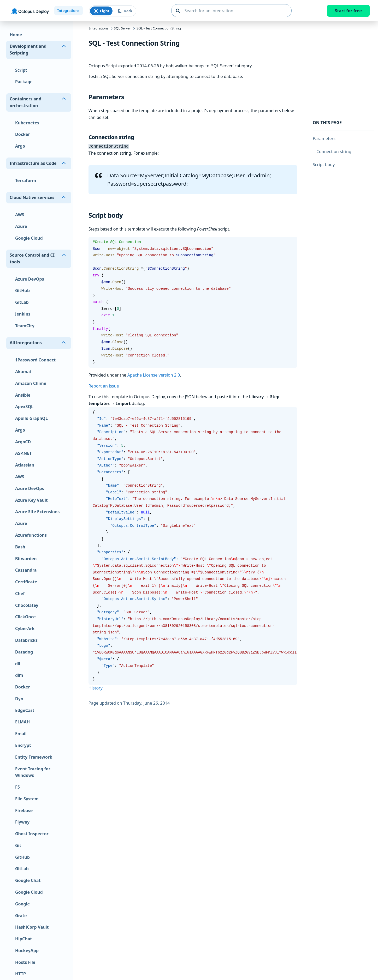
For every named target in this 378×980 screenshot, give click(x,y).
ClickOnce (25, 617)
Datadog (24, 652)
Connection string (334, 152)
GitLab (22, 302)
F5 (17, 787)
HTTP (20, 974)
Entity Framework (34, 757)
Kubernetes (27, 123)
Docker (23, 134)
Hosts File (25, 962)
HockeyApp (27, 951)
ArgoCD (23, 442)
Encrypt (23, 745)
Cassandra (26, 570)
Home (16, 35)
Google (22, 904)
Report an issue (104, 385)
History (96, 687)
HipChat (23, 939)
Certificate (26, 582)
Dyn (19, 699)
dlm (19, 675)
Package (24, 82)
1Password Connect (35, 360)
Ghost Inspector (32, 834)
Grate (21, 916)
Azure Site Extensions (37, 512)
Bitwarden (26, 559)
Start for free (348, 11)
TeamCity (25, 326)
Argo (20, 146)
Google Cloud (29, 238)
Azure (21, 226)
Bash (20, 547)
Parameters (324, 138)
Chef (20, 594)
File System (27, 799)
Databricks (26, 640)
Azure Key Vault (31, 500)
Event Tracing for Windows (33, 772)
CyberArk (25, 628)
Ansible (23, 395)
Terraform (26, 180)
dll (18, 664)
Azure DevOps (30, 279)
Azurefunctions (31, 535)
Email (21, 734)
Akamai (23, 372)
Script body (324, 165)
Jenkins (23, 314)
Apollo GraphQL (31, 418)
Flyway (22, 822)
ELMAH (22, 722)
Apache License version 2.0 (154, 374)
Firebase (24, 810)
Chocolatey (27, 605)
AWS (20, 215)
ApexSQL (24, 407)
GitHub (22, 291)
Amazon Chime (31, 383)
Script (21, 70)
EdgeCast (25, 710)
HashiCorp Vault (32, 927)
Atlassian (25, 465)
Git (18, 845)
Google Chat (28, 880)
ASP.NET (23, 453)
